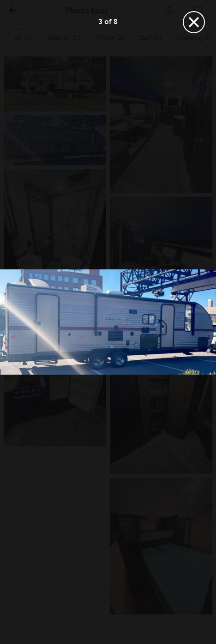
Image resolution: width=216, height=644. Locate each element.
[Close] (194, 22)
